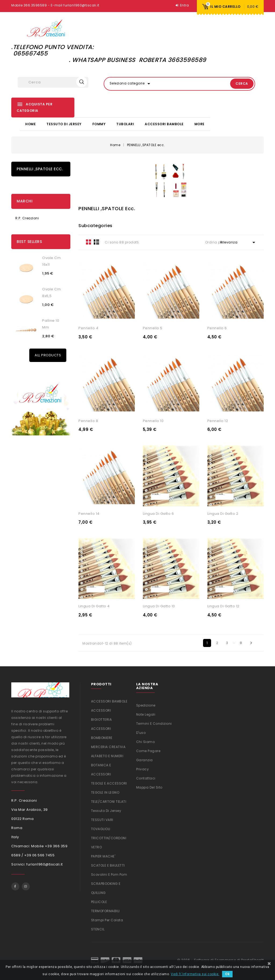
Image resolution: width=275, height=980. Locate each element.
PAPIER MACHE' (103, 856)
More (200, 124)
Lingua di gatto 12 (223, 606)
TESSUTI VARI (102, 820)
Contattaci (146, 778)
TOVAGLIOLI (101, 829)
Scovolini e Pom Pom (109, 874)
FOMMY (99, 124)
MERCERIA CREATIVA (108, 747)
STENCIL (98, 929)
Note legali (146, 714)
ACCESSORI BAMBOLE (164, 124)
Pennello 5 (153, 328)
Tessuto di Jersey (64, 124)
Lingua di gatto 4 (94, 606)
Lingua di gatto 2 (223, 513)
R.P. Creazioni (27, 218)
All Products (48, 355)
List (96, 242)
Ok (227, 974)
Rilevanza (239, 242)
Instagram (26, 886)
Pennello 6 (217, 328)
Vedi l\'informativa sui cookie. (195, 974)
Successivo (251, 643)
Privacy (143, 769)
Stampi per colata (107, 920)
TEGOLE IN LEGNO (105, 792)
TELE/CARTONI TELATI (109, 801)
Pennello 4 (88, 328)
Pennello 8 (88, 421)
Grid (89, 242)
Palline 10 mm (51, 324)
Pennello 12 (218, 421)
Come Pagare (148, 750)
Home (30, 124)
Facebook (15, 886)
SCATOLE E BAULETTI (108, 865)
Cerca (236, 84)
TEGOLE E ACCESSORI (109, 783)
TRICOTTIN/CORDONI (109, 838)
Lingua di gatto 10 (159, 606)
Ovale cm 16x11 (51, 261)
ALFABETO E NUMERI (107, 756)
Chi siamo (146, 741)
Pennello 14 (89, 513)
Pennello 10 (153, 421)
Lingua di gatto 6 (158, 513)
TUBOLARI (125, 124)
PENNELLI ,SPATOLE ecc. (40, 169)
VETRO (97, 847)
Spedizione (146, 705)
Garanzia (144, 759)
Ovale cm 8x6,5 (51, 292)
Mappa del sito (149, 787)
